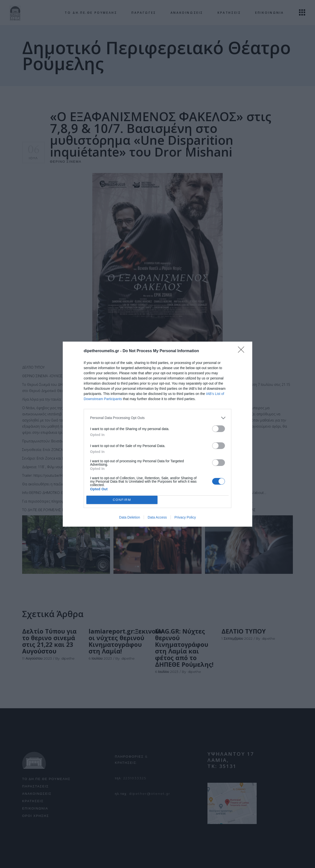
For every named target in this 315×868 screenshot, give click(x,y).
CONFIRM (122, 500)
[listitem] (157, 418)
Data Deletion (130, 517)
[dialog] (157, 434)
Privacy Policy (185, 517)
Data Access (157, 517)
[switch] (219, 429)
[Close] (243, 351)
